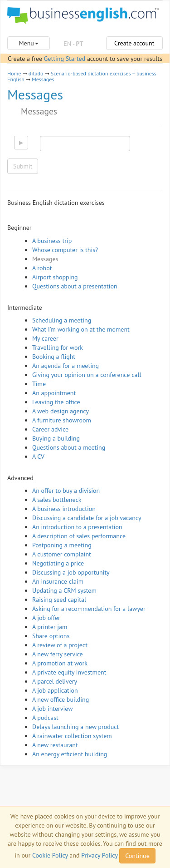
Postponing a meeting (62, 545)
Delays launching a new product (75, 727)
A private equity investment (69, 672)
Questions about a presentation (75, 286)
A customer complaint (62, 554)
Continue (137, 856)
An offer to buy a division (66, 491)
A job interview (53, 709)
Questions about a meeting (69, 447)
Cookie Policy (50, 855)
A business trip (52, 241)
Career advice (50, 429)
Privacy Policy (99, 855)
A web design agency (61, 411)
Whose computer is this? (65, 250)
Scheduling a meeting (62, 320)
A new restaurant (55, 745)
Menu (28, 43)
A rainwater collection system (72, 736)
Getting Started (65, 59)
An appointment (54, 393)
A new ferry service (58, 654)
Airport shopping (55, 277)
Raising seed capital (59, 600)
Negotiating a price (58, 563)
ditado (36, 73)
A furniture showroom (62, 420)
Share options (51, 636)
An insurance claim (58, 581)
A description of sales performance (79, 536)
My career (45, 338)
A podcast (45, 718)
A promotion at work (60, 663)
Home (14, 73)
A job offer (46, 618)
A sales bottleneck (57, 500)
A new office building (61, 699)
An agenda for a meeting (66, 366)
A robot (42, 268)
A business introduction (64, 509)
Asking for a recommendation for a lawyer (89, 609)
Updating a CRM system (64, 590)
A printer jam (50, 627)
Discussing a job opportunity (71, 572)
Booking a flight (54, 357)
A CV (38, 456)
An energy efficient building (70, 754)
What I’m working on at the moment (81, 329)
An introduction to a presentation (77, 527)
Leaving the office (56, 402)
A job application (55, 690)
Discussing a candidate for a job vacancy (87, 518)
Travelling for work (58, 347)
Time (39, 384)
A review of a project (60, 645)
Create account (134, 43)
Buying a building (56, 438)
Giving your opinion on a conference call (87, 375)
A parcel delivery (55, 681)
